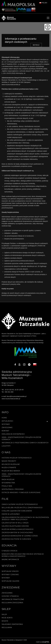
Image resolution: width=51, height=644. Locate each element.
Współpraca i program (13, 489)
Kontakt (5, 431)
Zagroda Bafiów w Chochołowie (17, 533)
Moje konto (7, 618)
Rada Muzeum (8, 480)
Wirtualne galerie (10, 581)
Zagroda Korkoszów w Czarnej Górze (20, 536)
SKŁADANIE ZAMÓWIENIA (12, 624)
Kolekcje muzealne (11, 464)
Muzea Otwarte (9, 468)
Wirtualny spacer (10, 571)
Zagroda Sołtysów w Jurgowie (16, 539)
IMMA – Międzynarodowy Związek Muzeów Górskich (21, 438)
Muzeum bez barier (11, 471)
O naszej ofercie (10, 551)
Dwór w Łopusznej (11, 514)
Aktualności (7, 421)
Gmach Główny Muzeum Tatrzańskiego (20, 504)
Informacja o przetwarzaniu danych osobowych (25, 443)
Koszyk (5, 621)
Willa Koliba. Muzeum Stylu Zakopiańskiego (22, 508)
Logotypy (6, 446)
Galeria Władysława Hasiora (15, 526)
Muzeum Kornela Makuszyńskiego (18, 529)
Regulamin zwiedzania (12, 603)
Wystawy (6, 424)
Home (4, 418)
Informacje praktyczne (13, 599)
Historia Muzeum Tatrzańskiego (17, 458)
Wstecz (36, 45)
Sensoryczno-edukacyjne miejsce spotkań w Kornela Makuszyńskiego (23, 555)
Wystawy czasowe (10, 575)
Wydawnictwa (8, 483)
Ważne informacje (10, 559)
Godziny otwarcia (10, 596)
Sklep (4, 614)
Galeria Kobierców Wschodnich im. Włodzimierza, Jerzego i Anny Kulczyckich (25, 518)
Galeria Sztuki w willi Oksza (15, 523)
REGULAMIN (7, 628)
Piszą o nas (7, 486)
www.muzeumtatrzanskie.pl (11, 85)
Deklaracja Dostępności (13, 434)
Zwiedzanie (7, 428)
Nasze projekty (9, 461)
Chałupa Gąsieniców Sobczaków (17, 511)
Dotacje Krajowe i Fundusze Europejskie (21, 493)
